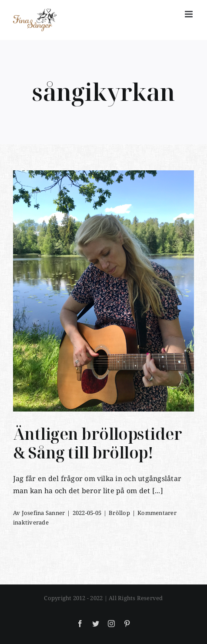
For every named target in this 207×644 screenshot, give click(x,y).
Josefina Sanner (43, 513)
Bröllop (119, 513)
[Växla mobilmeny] (189, 14)
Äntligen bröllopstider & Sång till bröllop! (97, 443)
